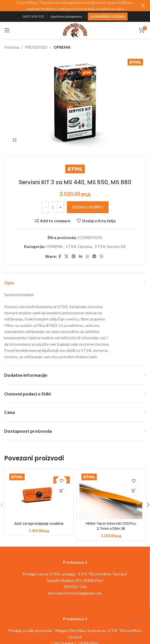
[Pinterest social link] (74, 257)
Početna (12, 47)
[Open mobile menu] (7, 30)
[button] (61, 490)
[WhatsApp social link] (87, 257)
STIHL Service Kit (110, 246)
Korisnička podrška (108, 16)
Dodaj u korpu (88, 207)
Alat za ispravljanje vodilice (39, 524)
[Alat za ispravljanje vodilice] (39, 495)
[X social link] (66, 257)
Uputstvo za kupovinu (66, 16)
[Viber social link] (102, 257)
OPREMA (62, 47)
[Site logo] (75, 30)
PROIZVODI (36, 47)
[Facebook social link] (60, 257)
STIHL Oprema (79, 246)
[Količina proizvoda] (53, 207)
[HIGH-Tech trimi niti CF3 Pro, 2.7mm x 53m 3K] (111, 495)
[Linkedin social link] (81, 257)
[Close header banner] (143, 6)
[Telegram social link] (94, 257)
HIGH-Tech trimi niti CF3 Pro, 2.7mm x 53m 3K (111, 526)
